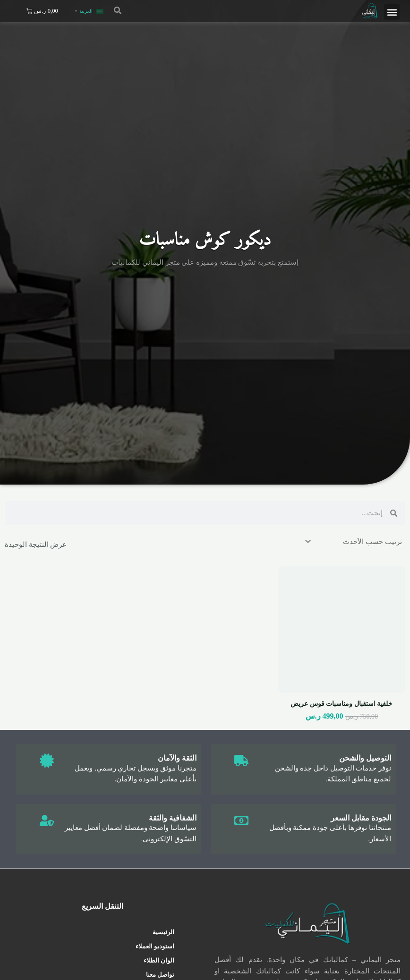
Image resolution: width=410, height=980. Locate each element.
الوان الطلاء (159, 960)
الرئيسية (163, 932)
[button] (392, 12)
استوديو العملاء (155, 946)
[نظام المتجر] (354, 541)
